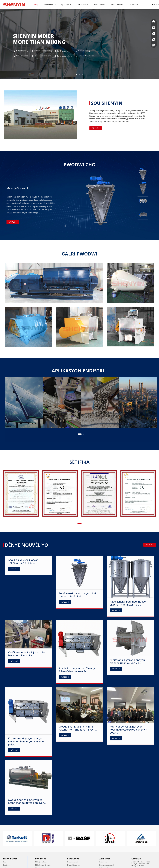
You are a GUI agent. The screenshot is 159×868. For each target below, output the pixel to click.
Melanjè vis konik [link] (41, 862)
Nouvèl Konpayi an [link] (74, 865)
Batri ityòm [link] (103, 862)
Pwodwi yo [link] (7, 865)
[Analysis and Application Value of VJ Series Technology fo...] (29, 824)
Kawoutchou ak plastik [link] (107, 865)
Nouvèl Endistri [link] (72, 862)
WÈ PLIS (150, 552)
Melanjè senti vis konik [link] (43, 865)
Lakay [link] (5, 862)
